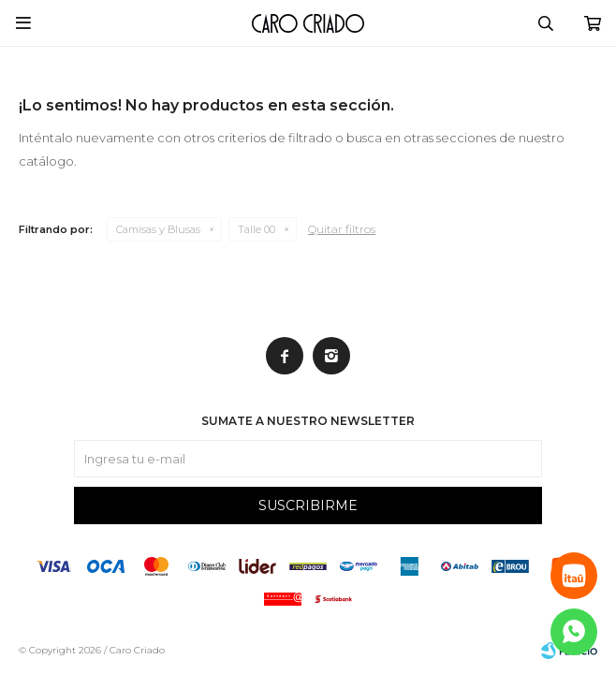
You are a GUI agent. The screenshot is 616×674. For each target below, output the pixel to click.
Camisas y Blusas (158, 229)
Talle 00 (257, 229)
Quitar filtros (342, 229)
